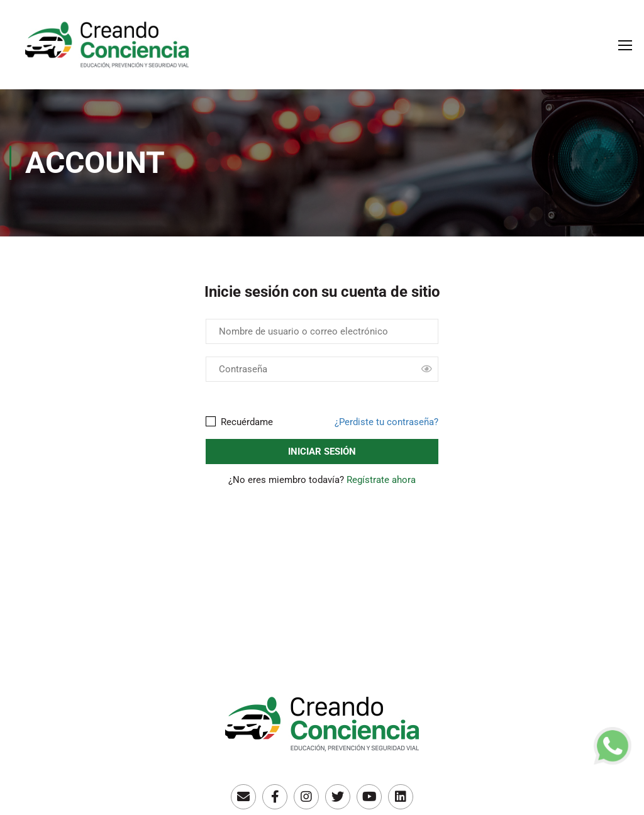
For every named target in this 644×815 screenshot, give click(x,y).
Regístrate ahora (381, 480)
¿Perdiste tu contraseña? (386, 422)
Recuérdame (239, 422)
